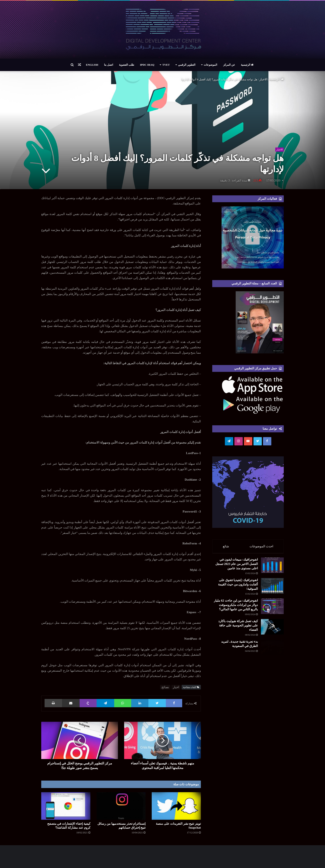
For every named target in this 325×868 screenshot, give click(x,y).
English (92, 65)
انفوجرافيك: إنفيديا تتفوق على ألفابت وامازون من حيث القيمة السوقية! (224, 604)
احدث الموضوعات (262, 546)
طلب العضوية (127, 65)
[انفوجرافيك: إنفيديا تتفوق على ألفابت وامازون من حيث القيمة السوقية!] (261, 609)
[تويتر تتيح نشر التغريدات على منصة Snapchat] (176, 806)
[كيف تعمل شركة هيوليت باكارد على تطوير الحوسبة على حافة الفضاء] (261, 681)
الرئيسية (247, 65)
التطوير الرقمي (187, 65)
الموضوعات (210, 65)
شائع (226, 546)
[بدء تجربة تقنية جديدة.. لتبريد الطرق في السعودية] (261, 715)
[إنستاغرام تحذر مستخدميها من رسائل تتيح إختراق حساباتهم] (121, 806)
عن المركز (229, 65)
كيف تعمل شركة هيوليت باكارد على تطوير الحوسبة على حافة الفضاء (225, 676)
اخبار (176, 687)
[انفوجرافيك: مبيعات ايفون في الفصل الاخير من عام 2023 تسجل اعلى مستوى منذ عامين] (261, 575)
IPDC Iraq (147, 65)
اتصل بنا (109, 65)
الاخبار (263, 79)
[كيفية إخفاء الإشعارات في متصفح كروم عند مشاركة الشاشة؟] (66, 806)
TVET (166, 65)
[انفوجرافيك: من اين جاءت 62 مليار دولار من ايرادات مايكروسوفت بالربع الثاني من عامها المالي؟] (261, 643)
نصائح (165, 687)
